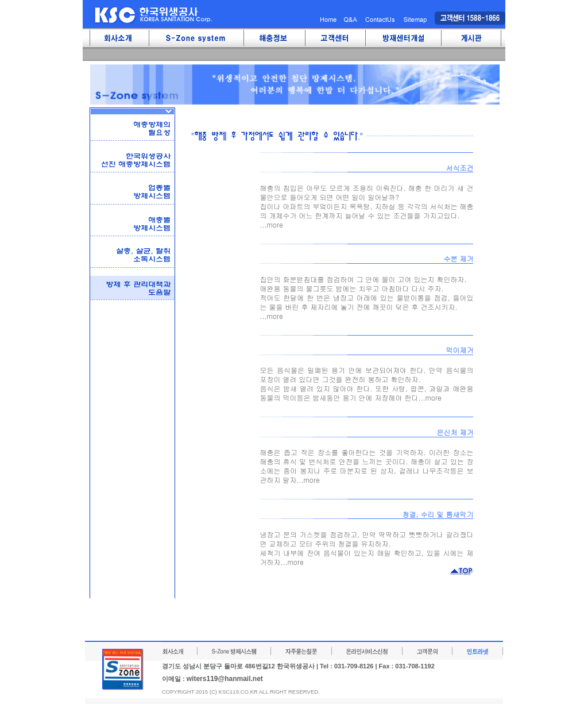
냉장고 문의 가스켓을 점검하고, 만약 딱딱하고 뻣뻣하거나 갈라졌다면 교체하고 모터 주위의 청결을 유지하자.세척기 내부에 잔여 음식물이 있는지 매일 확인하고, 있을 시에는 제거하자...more (366, 548)
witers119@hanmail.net (225, 679)
